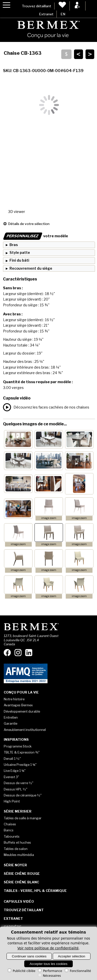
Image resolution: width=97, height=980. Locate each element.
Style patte (20, 253)
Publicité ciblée (21, 971)
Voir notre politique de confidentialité (48, 948)
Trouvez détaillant (36, 6)
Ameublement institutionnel (25, 730)
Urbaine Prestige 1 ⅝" (20, 765)
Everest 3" (11, 777)
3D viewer (16, 212)
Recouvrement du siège (31, 268)
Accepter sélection (72, 956)
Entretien (11, 717)
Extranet (46, 14)
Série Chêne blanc (21, 882)
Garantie (10, 723)
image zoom (49, 518)
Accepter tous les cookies (48, 964)
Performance (50, 971)
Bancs (9, 830)
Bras (14, 245)
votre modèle (35, 236)
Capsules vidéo (19, 901)
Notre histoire (14, 699)
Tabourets (12, 836)
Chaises (10, 824)
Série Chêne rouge (22, 874)
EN (63, 14)
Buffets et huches (17, 842)
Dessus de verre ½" (18, 783)
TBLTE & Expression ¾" (22, 752)
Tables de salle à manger (23, 818)
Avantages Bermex (18, 705)
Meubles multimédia (19, 855)
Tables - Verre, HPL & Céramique (35, 891)
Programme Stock (18, 746)
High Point (12, 801)
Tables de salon (16, 849)
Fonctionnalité (77, 971)
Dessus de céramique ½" (23, 795)
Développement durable (22, 711)
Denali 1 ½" (12, 759)
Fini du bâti (19, 260)
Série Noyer (15, 865)
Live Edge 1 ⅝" (15, 771)
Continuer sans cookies (29, 956)
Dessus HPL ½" (15, 789)
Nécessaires (49, 976)
